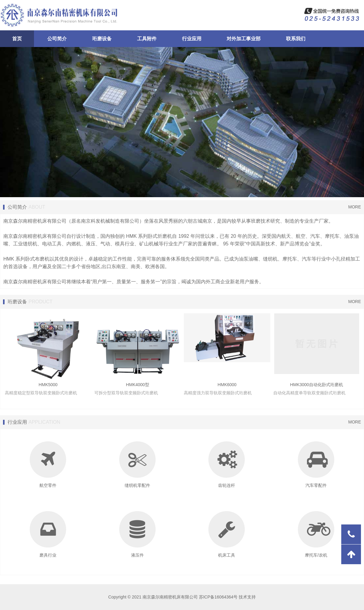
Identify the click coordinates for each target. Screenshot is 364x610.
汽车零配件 (316, 465)
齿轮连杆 (227, 465)
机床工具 (227, 534)
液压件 (137, 534)
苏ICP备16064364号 (218, 597)
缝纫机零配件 (137, 465)
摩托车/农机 (316, 534)
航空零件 (48, 465)
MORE (355, 207)
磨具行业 (48, 534)
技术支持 (247, 597)
